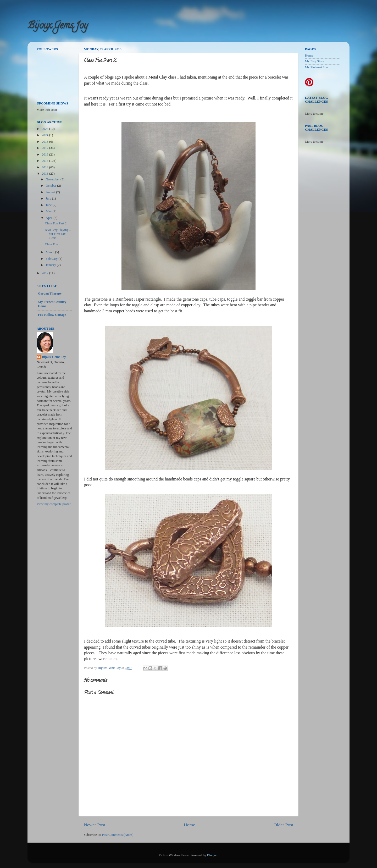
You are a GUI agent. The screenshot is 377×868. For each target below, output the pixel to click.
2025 (45, 129)
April (50, 218)
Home (189, 825)
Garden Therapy (50, 294)
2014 (45, 167)
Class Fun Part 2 (56, 223)
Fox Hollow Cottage (52, 315)
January (51, 265)
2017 (45, 148)
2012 (45, 273)
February (52, 259)
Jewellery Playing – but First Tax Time (58, 234)
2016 (45, 154)
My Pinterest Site (316, 67)
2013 (45, 174)
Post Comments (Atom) (118, 835)
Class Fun (51, 244)
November (53, 179)
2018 (45, 142)
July (49, 198)
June (49, 205)
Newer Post (95, 825)
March (51, 252)
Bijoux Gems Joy (58, 26)
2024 (45, 135)
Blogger (212, 855)
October (52, 186)
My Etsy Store (315, 61)
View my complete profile (54, 504)
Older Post (283, 825)
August (51, 192)
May (49, 211)
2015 (45, 161)
